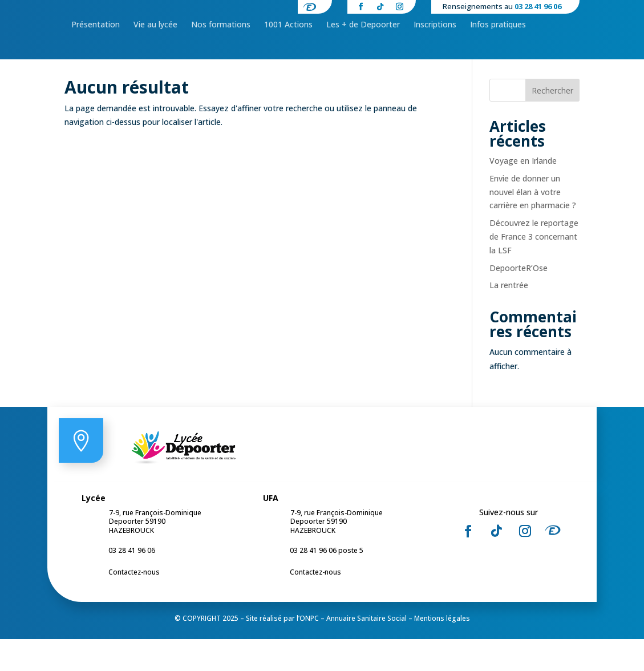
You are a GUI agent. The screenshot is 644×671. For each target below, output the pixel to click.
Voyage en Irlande (523, 193)
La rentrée (509, 317)
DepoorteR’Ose (519, 300)
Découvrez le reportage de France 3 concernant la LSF (534, 268)
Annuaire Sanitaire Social (366, 650)
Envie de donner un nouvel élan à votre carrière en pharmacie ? (533, 224)
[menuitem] (96, 61)
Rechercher (552, 122)
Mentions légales (442, 650)
